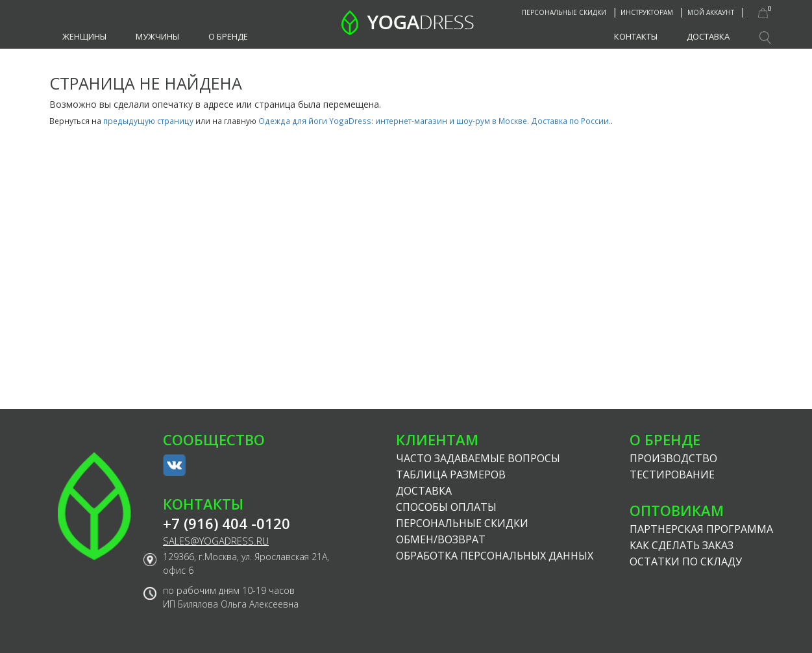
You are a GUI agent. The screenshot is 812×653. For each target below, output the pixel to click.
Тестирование (672, 474)
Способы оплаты (446, 507)
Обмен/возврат (441, 539)
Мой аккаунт (711, 12)
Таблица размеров (451, 474)
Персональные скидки (564, 12)
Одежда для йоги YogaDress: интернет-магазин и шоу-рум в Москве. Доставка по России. (435, 121)
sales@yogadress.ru (216, 541)
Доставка (708, 36)
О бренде (228, 36)
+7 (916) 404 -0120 (227, 524)
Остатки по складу (686, 561)
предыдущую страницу (148, 121)
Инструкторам (647, 12)
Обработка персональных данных (495, 556)
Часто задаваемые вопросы (478, 458)
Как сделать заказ (682, 545)
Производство (673, 458)
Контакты (636, 36)
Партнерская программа (701, 529)
